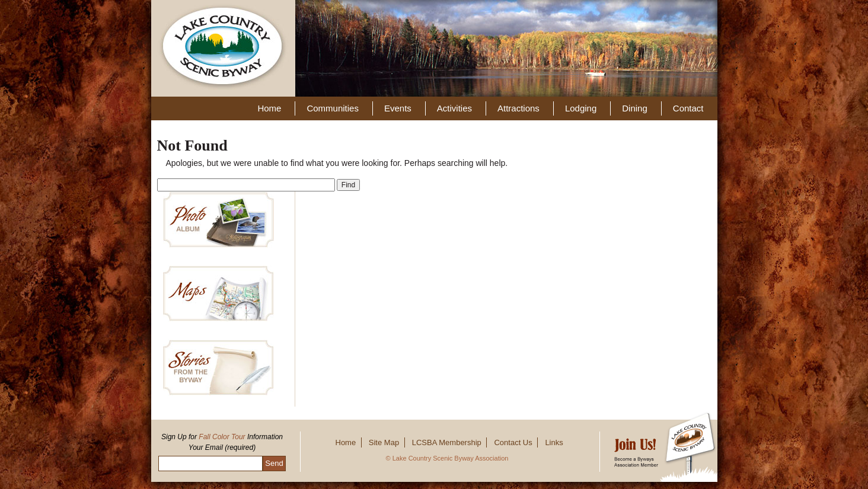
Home (269, 108)
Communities (333, 108)
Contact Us (513, 442)
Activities (454, 108)
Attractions (518, 108)
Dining (635, 108)
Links (554, 442)
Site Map (384, 442)
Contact (688, 108)
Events (398, 108)
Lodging (581, 108)
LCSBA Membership (447, 442)
